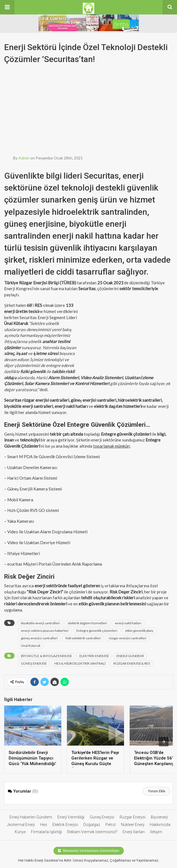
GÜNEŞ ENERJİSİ (34, 663)
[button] (7, 7)
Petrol (111, 825)
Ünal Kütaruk (31, 646)
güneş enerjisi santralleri (39, 638)
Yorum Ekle (157, 791)
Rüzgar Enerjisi (133, 817)
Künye (20, 832)
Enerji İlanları (134, 832)
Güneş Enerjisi (102, 817)
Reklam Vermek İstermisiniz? (92, 832)
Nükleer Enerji (133, 825)
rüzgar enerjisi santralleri (128, 638)
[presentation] (164, 742)
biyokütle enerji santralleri (40, 623)
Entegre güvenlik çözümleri (97, 631)
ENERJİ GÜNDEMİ (130, 656)
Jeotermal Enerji (21, 825)
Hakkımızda (160, 825)
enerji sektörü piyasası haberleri (45, 631)
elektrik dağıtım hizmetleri (87, 623)
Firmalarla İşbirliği (46, 832)
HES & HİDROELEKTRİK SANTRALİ (80, 663)
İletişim (156, 832)
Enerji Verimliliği (71, 817)
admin (24, 158)
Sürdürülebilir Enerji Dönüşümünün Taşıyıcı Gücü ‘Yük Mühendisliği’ (32, 758)
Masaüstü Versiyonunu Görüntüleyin (89, 851)
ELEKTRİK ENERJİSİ (94, 656)
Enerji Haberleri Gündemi (31, 817)
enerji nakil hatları (128, 623)
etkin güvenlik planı (139, 631)
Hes (44, 825)
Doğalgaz (92, 825)
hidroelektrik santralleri (83, 638)
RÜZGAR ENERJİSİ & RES (132, 663)
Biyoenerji (159, 817)
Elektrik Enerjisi (65, 825)
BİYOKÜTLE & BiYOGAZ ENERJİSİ (46, 656)
